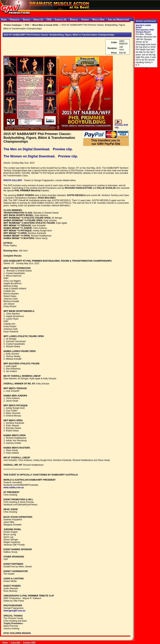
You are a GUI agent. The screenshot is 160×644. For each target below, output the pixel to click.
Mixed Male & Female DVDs (45, 25)
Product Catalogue (13, 25)
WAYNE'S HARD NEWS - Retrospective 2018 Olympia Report (145, 29)
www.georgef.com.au (14, 611)
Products (15, 19)
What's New (98, 19)
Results (74, 19)
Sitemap (85, 19)
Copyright (15, 642)
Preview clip (62, 149)
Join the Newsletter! (118, 19)
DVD (27, 25)
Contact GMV (29, 642)
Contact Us (61, 19)
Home (4, 19)
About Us (38, 19)
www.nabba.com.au (14, 488)
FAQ (49, 19)
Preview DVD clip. (121, 125)
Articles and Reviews (146, 21)
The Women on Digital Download (29, 156)
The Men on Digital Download (26, 149)
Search (27, 19)
